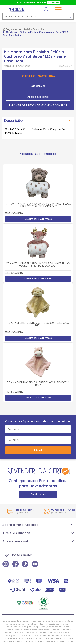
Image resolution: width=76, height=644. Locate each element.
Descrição (13, 120)
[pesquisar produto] (70, 16)
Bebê (27, 29)
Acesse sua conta (38, 97)
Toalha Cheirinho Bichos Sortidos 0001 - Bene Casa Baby (38, 324)
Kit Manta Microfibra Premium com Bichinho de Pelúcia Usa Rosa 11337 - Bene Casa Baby (38, 265)
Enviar (38, 450)
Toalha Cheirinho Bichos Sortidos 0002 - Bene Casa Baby (38, 384)
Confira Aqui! (38, 494)
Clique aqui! (54, 2)
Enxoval (37, 29)
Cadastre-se (38, 86)
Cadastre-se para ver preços (38, 219)
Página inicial (14, 29)
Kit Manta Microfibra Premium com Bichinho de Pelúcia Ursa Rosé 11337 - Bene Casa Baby (38, 205)
